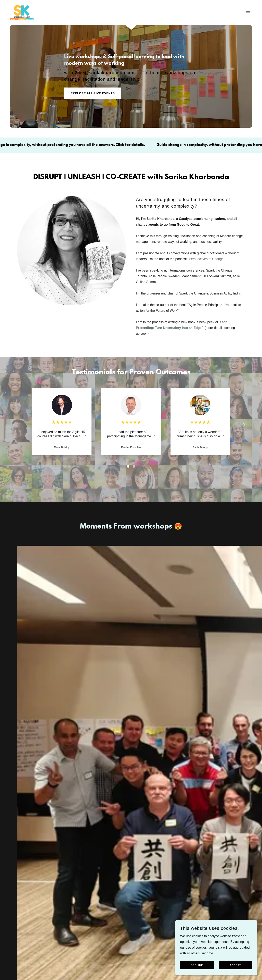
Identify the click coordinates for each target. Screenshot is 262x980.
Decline (197, 965)
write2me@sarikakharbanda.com (100, 73)
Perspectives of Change (206, 259)
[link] (22, 12)
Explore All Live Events (93, 93)
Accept (235, 965)
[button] (248, 13)
